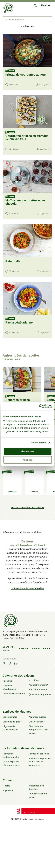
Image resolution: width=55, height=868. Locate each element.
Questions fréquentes (40, 694)
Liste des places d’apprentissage (11, 763)
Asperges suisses (37, 717)
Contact (8, 780)
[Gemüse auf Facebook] (4, 664)
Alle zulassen (27, 451)
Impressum (8, 790)
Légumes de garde (12, 722)
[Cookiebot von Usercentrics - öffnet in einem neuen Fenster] (39, 406)
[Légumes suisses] (8, 8)
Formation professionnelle (11, 755)
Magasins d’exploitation (10, 687)
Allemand (24, 648)
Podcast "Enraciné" (38, 685)
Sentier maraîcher (38, 690)
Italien (46, 648)
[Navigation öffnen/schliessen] (46, 6)
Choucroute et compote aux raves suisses (38, 730)
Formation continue (39, 754)
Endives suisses (37, 722)
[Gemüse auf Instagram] (10, 664)
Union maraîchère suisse (38, 795)
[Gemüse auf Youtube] (17, 664)
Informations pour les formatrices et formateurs (40, 762)
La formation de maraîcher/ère (27, 588)
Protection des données (36, 787)
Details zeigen (38, 443)
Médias (6, 786)
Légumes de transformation (10, 728)
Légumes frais (10, 717)
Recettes (7, 681)
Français (36, 648)
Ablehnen (27, 460)
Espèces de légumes (17, 712)
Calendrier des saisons (19, 676)
